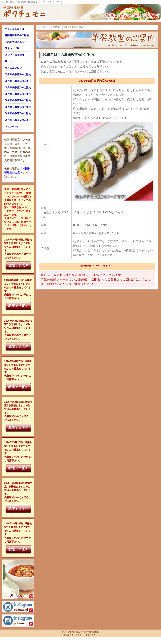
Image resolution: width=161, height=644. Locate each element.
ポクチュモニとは (14, 29)
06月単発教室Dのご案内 (18, 120)
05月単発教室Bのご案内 (18, 81)
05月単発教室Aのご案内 (18, 74)
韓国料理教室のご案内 (17, 35)
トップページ (12, 126)
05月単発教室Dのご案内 (18, 94)
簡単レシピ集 (12, 48)
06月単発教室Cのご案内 (18, 113)
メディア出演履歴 (14, 55)
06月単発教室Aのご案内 (18, 100)
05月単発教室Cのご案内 (18, 88)
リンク (8, 61)
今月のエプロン (13, 68)
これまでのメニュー (16, 42)
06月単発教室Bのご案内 (18, 107)
